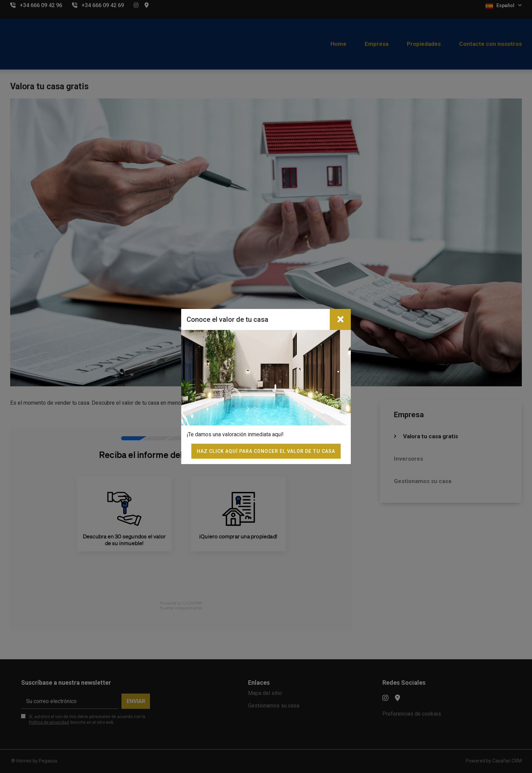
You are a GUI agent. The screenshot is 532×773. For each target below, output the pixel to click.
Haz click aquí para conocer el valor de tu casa (266, 451)
